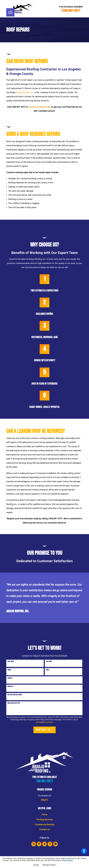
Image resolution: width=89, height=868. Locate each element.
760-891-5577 (44, 781)
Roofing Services (45, 820)
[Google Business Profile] (55, 844)
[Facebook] (50, 844)
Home (44, 815)
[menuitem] (45, 815)
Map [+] (44, 800)
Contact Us (45, 829)
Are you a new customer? (15, 695)
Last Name (49, 662)
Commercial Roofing (45, 825)
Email (48, 670)
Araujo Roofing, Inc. (25, 92)
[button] (84, 851)
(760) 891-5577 (71, 11)
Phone (9, 670)
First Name (11, 662)
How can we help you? (14, 703)
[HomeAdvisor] (39, 844)
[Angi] (45, 844)
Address (10, 678)
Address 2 (10, 686)
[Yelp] (34, 844)
